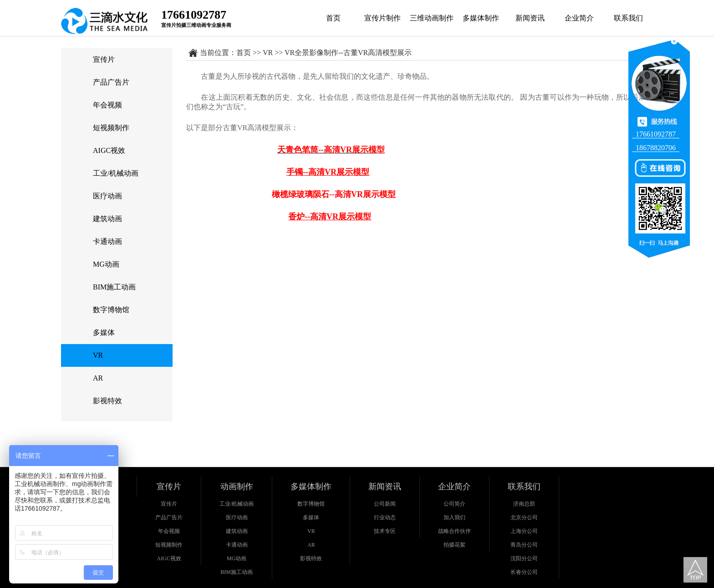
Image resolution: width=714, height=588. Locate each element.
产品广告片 (111, 82)
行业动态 (385, 517)
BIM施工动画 (114, 287)
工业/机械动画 (116, 173)
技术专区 (385, 531)
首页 (333, 18)
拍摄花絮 (454, 545)
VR (98, 355)
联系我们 (628, 18)
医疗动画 (107, 196)
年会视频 (107, 105)
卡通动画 (107, 241)
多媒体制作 (481, 18)
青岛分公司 (524, 545)
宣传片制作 (382, 18)
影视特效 (107, 401)
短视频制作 (111, 128)
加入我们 (454, 517)
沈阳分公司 (524, 558)
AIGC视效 (109, 150)
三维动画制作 (432, 18)
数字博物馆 (111, 310)
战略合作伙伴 (454, 531)
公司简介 (454, 504)
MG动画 (106, 264)
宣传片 (104, 59)
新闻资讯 (530, 18)
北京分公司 (524, 517)
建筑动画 (107, 219)
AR (98, 378)
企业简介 (579, 18)
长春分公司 (524, 572)
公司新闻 (385, 504)
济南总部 (524, 504)
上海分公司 (524, 531)
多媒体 (104, 332)
